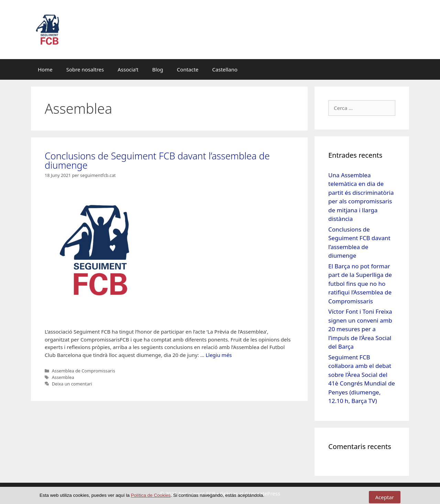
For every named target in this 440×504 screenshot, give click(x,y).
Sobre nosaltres (85, 69)
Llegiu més (219, 355)
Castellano (225, 69)
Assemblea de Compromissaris (84, 371)
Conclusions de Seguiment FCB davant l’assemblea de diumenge (157, 160)
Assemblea (63, 377)
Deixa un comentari (72, 384)
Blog (158, 69)
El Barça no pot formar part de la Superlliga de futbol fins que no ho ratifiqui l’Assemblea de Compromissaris (360, 284)
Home (45, 69)
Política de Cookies (151, 495)
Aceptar (385, 497)
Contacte (188, 69)
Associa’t (128, 69)
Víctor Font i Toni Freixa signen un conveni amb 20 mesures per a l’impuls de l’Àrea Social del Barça (360, 329)
